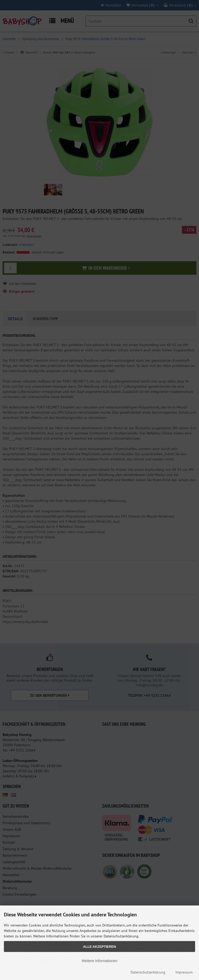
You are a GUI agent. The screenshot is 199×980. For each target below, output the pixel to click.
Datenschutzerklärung (148, 972)
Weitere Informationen (99, 961)
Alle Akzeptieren (100, 947)
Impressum (184, 972)
